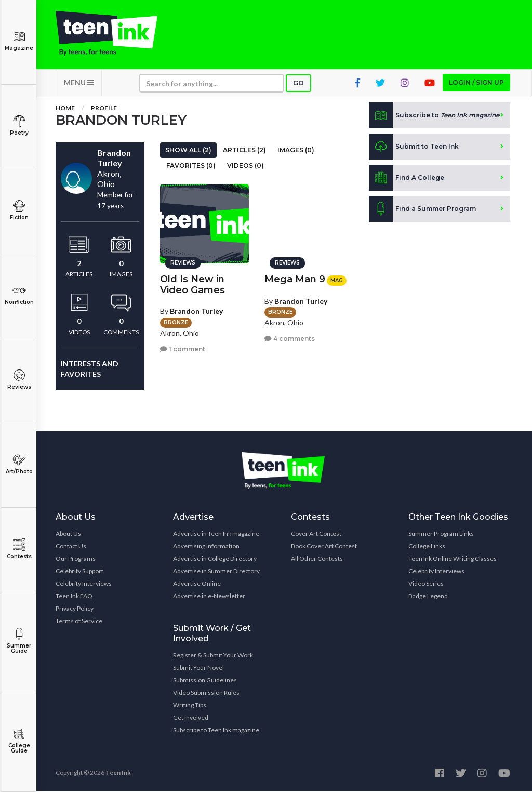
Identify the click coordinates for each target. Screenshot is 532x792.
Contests (19, 549)
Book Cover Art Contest (324, 547)
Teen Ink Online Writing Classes (453, 559)
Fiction (19, 210)
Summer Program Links (441, 534)
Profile (104, 109)
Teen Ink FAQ (74, 597)
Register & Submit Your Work (213, 656)
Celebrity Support (79, 572)
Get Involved (191, 718)
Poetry (19, 126)
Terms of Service (79, 622)
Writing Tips (190, 706)
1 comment (183, 348)
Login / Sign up (476, 83)
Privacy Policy (75, 609)
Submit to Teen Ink (414, 148)
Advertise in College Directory (215, 559)
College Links (427, 547)
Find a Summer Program (422, 210)
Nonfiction (19, 295)
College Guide (19, 741)
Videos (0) (245, 167)
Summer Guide (19, 641)
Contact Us (71, 547)
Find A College (407, 179)
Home (65, 109)
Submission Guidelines (205, 681)
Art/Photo (19, 464)
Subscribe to (434, 116)
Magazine (19, 41)
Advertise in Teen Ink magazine (216, 534)
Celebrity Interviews (84, 584)
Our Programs (76, 559)
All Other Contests (317, 559)
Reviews (19, 380)
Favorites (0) (191, 167)
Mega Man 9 (295, 279)
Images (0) (296, 151)
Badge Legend (428, 597)
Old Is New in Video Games (192, 284)
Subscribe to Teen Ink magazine (216, 731)
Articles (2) (244, 151)
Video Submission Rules (206, 694)
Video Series (426, 584)
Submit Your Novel (198, 669)
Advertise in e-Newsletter (209, 597)
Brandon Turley (196, 311)
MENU (79, 83)
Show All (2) (188, 151)
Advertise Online (197, 584)
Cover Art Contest (316, 534)
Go (298, 84)
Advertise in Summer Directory (216, 572)
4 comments (290, 338)
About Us (68, 534)
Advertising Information (206, 547)
